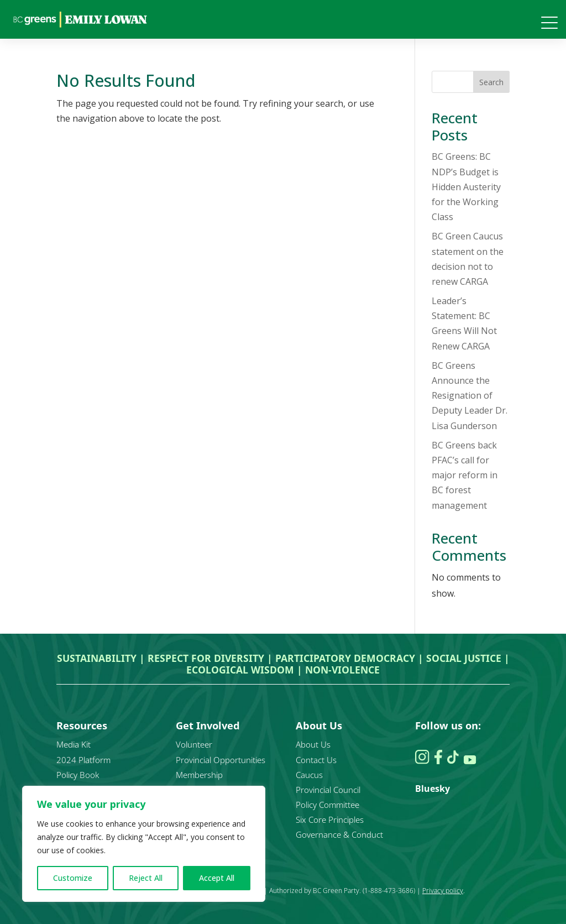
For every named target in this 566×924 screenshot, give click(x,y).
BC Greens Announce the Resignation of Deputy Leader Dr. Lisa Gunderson (470, 396)
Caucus (309, 775)
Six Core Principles (330, 819)
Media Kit (74, 744)
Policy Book (78, 775)
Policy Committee (327, 805)
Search (491, 82)
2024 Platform (83, 760)
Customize (73, 878)
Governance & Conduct (339, 834)
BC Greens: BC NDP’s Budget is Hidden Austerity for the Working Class (466, 187)
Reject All (146, 878)
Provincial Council (328, 790)
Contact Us (316, 760)
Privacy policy (443, 891)
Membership (199, 775)
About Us (313, 744)
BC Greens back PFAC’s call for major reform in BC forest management (465, 475)
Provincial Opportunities (221, 760)
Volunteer (194, 744)
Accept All (217, 878)
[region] (144, 844)
